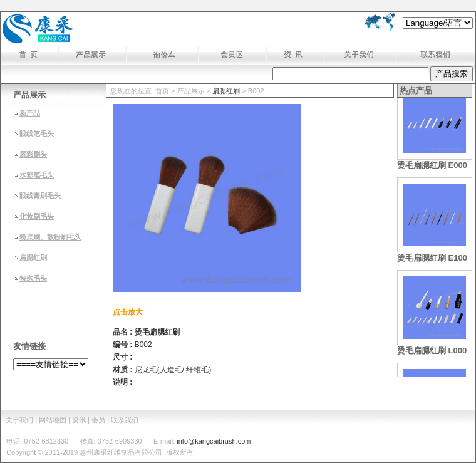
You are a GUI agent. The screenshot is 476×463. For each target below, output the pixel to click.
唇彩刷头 (33, 154)
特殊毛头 (33, 278)
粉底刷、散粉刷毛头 (50, 237)
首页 (162, 91)
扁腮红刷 (33, 258)
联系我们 (125, 420)
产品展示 (191, 91)
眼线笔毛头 (37, 133)
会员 (98, 420)
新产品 (30, 113)
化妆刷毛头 (37, 216)
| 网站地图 (53, 420)
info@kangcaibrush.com (214, 441)
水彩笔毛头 (37, 175)
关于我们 (19, 420)
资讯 (79, 420)
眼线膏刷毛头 (40, 195)
